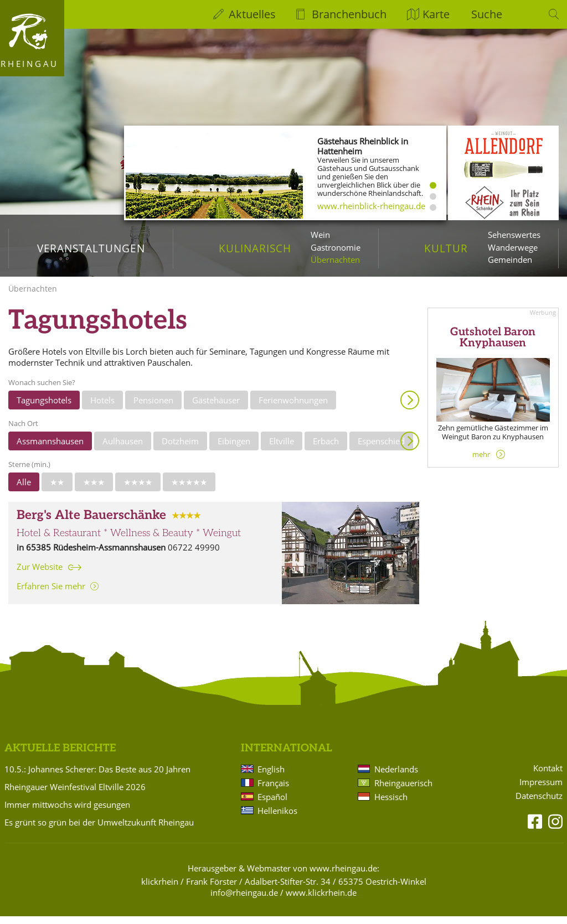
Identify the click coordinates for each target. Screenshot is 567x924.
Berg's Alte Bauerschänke (91, 523)
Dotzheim (180, 449)
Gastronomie (336, 247)
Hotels (102, 408)
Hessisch (391, 804)
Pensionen (153, 408)
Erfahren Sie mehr (51, 594)
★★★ (94, 490)
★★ (57, 490)
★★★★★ (189, 490)
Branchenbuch (349, 14)
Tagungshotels (44, 408)
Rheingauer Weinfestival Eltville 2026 (75, 795)
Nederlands (396, 777)
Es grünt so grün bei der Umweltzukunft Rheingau (99, 830)
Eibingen (234, 449)
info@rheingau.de (244, 900)
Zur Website (40, 575)
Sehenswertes (514, 235)
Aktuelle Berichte (60, 756)
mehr (481, 462)
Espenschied (381, 449)
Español (272, 804)
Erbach (326, 449)
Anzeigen (410, 408)
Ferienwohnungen (293, 408)
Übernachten (335, 259)
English (271, 777)
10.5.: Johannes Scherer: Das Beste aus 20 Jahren (97, 777)
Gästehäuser (216, 408)
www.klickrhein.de (321, 900)
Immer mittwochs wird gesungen (67, 812)
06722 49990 (194, 555)
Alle (24, 490)
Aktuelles (252, 14)
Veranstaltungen (91, 248)
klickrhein (160, 889)
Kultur (446, 248)
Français (273, 791)
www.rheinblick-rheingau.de (371, 206)
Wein (320, 235)
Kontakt (548, 776)
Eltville (282, 449)
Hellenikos (277, 818)
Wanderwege (513, 247)
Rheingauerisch (403, 791)
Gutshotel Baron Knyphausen (493, 345)
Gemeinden (510, 259)
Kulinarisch (255, 248)
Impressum (541, 790)
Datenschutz (539, 804)
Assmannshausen (50, 449)
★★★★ (138, 490)
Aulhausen (123, 449)
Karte (436, 14)
